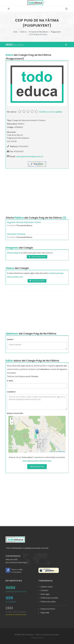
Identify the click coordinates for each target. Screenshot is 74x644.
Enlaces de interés (48, 609)
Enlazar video (37, 281)
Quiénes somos (47, 587)
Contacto (44, 590)
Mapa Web (45, 613)
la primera (51, 112)
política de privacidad (42, 461)
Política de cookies (48, 602)
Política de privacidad (49, 598)
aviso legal (27, 461)
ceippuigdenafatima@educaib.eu (29, 156)
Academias (11, 602)
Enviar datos (37, 467)
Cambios (11, 392)
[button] (37, 3)
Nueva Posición (15, 413)
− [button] (12, 423)
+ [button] (12, 419)
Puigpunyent (56, 32)
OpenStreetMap (60, 452)
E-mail (10, 381)
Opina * (11, 339)
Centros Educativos (16, 592)
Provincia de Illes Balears (39, 32)
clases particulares (16, 613)
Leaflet (51, 452)
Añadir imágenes (37, 257)
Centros (23, 32)
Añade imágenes (14, 253)
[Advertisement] (37, 192)
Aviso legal (45, 594)
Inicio (15, 32)
